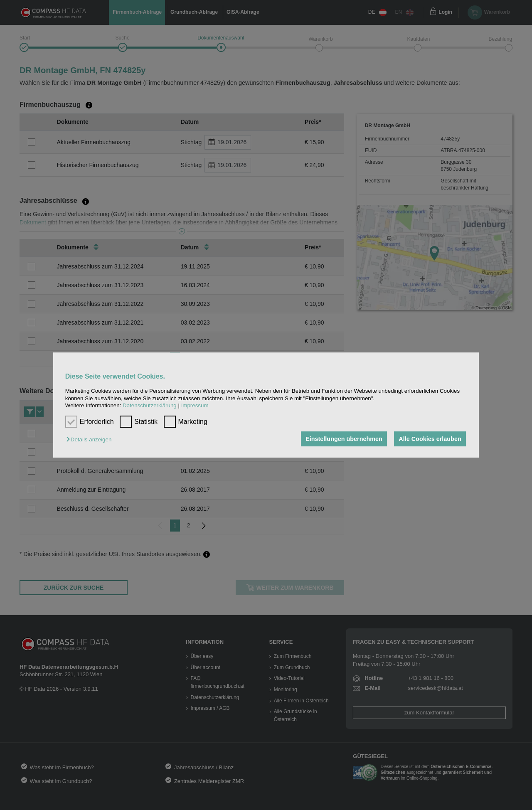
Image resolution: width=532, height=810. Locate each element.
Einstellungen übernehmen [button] (344, 439)
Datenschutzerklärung (150, 405)
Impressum (195, 405)
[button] (91, 439)
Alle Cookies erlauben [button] (430, 439)
